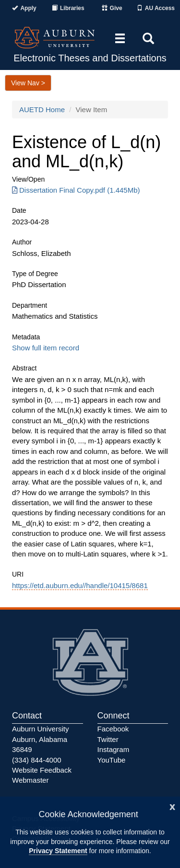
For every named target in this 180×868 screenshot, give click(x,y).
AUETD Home (42, 110)
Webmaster (30, 780)
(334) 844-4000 (37, 760)
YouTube (112, 760)
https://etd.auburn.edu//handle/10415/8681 (80, 585)
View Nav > (28, 83)
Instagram (114, 749)
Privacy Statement (58, 851)
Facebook (113, 729)
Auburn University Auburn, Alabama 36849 (40, 739)
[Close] (172, 806)
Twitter (108, 739)
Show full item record (46, 348)
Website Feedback (42, 770)
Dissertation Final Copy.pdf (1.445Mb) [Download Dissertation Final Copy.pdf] (76, 190)
